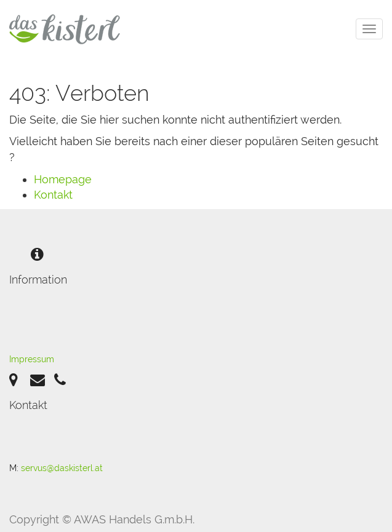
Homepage (63, 179)
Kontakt (53, 195)
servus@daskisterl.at (62, 468)
